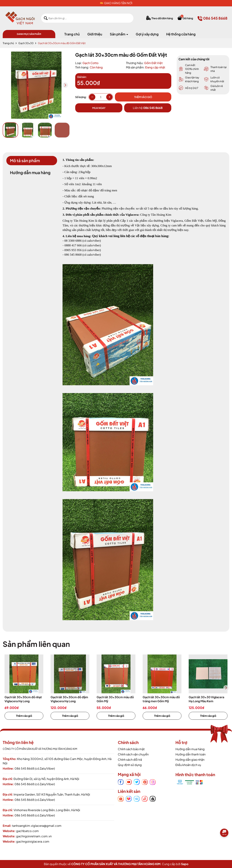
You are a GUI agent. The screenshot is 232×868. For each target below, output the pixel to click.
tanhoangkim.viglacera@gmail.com (37, 826)
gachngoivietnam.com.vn (34, 836)
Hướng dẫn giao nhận (190, 760)
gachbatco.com (27, 831)
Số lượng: (81, 97)
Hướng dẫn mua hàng (190, 749)
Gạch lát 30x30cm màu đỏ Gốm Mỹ (115, 699)
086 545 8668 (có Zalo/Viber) (35, 768)
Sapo (185, 864)
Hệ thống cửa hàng (181, 34)
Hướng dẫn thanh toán (190, 754)
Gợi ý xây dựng (147, 34)
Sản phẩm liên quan (36, 644)
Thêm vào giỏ (24, 716)
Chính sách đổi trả (130, 760)
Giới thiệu (95, 34)
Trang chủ (72, 34)
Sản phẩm (118, 34)
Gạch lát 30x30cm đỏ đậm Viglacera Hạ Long (69, 699)
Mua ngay (99, 108)
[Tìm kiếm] (46, 18)
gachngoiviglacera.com (33, 841)
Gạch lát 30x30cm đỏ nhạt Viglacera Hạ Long (23, 699)
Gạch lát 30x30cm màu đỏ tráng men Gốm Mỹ (161, 699)
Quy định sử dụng (130, 765)
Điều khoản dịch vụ (188, 765)
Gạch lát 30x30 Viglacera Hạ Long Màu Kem (206, 699)
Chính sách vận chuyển (133, 754)
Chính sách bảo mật (131, 749)
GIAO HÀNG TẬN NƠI (118, 3)
